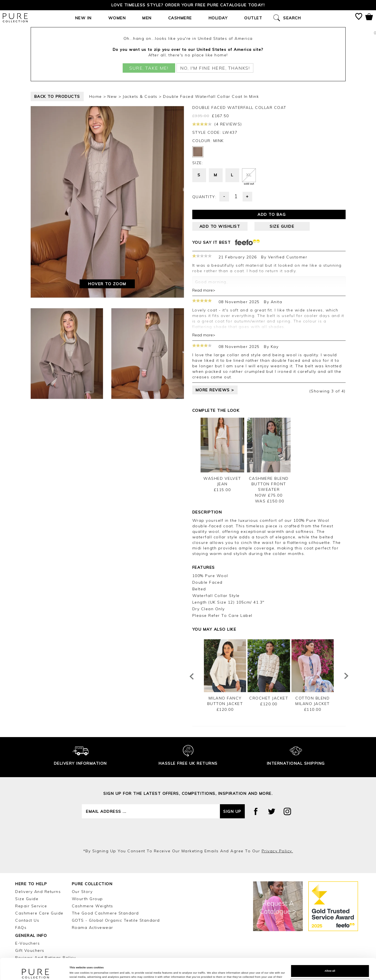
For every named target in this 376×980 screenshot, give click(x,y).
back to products (57, 96)
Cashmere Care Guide (39, 913)
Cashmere (180, 18)
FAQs (21, 927)
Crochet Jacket (269, 698)
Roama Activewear (93, 927)
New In (83, 18)
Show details (78, 971)
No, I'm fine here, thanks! (215, 68)
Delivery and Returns (38, 892)
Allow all (330, 951)
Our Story (82, 892)
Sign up (232, 811)
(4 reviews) (217, 124)
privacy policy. (277, 851)
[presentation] (188, 833)
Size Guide (27, 899)
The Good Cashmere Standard (105, 913)
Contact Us (27, 920)
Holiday (218, 18)
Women (117, 18)
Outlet (253, 18)
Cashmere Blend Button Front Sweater (269, 484)
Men (147, 18)
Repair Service (31, 906)
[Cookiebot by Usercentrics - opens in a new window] (36, 971)
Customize (330, 965)
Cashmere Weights (93, 906)
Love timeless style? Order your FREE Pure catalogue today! (188, 5)
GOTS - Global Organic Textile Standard (116, 920)
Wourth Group (87, 899)
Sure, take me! (149, 68)
